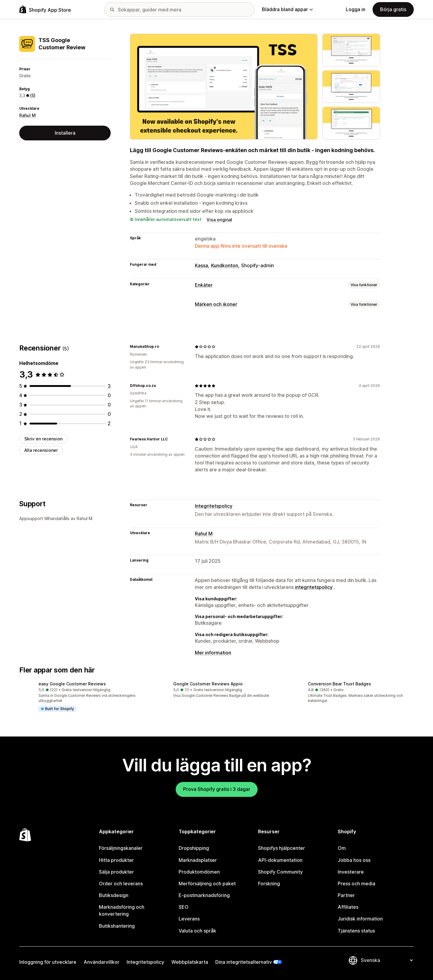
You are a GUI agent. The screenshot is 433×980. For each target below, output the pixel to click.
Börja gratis (393, 9)
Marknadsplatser (198, 860)
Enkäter (204, 285)
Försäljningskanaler (121, 848)
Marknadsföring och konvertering (122, 910)
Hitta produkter (116, 860)
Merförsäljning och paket (207, 884)
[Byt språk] (387, 960)
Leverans (189, 919)
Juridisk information (360, 919)
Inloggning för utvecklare (48, 962)
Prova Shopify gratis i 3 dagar (217, 789)
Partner (346, 895)
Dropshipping (194, 848)
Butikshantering (117, 926)
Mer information (213, 653)
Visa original (219, 220)
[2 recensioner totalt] (109, 423)
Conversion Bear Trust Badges (339, 684)
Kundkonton (225, 265)
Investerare (351, 872)
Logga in (356, 9)
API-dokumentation (280, 860)
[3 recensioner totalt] (109, 386)
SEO (184, 907)
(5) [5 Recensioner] (33, 95)
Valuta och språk (197, 931)
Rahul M (28, 115)
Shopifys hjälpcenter (281, 848)
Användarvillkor (101, 962)
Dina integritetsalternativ (244, 962)
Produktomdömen (199, 872)
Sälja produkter (116, 872)
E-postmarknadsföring (204, 895)
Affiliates (348, 907)
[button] (82, 697)
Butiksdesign (114, 895)
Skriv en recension (43, 439)
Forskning (269, 884)
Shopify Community (280, 872)
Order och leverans (121, 884)
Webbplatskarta (190, 962)
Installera (65, 133)
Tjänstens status (356, 931)
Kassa (201, 265)
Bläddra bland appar (287, 9)
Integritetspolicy (214, 506)
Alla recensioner (41, 450)
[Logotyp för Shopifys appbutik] (45, 9)
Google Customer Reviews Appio (208, 684)
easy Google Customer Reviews (72, 684)
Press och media (356, 884)
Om (342, 848)
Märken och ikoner (216, 304)
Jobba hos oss (354, 860)
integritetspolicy (314, 587)
